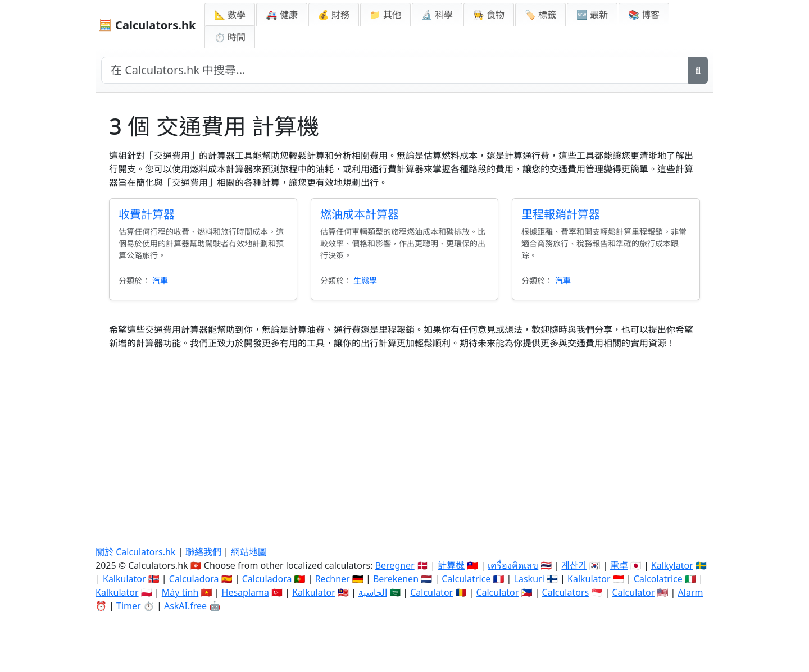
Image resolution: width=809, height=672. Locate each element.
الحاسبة (373, 592)
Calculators (566, 592)
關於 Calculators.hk (136, 552)
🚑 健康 (281, 15)
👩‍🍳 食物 (489, 15)
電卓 (619, 565)
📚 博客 (644, 15)
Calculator (431, 592)
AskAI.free (185, 606)
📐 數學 (230, 15)
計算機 (451, 565)
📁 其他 (385, 15)
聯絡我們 (203, 552)
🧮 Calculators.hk (147, 25)
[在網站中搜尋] (395, 70)
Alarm (691, 592)
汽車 (160, 280)
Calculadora (194, 579)
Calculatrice (466, 579)
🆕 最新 (592, 15)
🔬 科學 (437, 15)
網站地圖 (249, 552)
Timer (129, 606)
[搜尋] (698, 70)
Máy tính (180, 592)
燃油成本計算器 (360, 214)
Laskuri (529, 579)
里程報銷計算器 (561, 214)
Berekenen (396, 579)
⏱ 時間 (230, 37)
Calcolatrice (658, 579)
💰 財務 (334, 15)
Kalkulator (124, 579)
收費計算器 (147, 214)
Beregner (395, 565)
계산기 (574, 565)
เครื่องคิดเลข (513, 565)
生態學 (365, 280)
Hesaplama (246, 592)
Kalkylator (672, 565)
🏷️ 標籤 (540, 15)
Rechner (333, 579)
